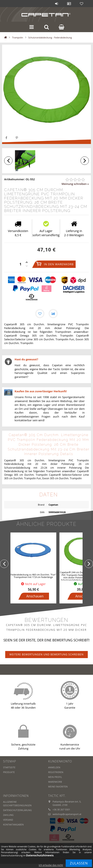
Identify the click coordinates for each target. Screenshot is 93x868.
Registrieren (56, 772)
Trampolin (18, 37)
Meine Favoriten (58, 787)
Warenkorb (55, 782)
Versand (8, 820)
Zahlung (8, 815)
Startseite (9, 767)
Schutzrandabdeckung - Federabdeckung (50, 37)
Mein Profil (55, 777)
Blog (44, 4)
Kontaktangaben (13, 825)
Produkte (9, 772)
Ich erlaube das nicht (51, 865)
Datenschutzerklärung (18, 810)
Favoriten (82, 4)
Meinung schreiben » (75, 184)
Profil (69, 4)
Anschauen (35, 596)
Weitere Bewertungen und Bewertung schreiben (46, 654)
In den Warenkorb (59, 264)
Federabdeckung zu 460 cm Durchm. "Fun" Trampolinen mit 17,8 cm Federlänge (33, 576)
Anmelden (57, 4)
